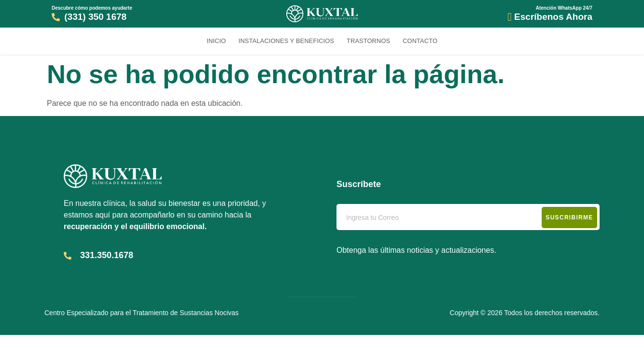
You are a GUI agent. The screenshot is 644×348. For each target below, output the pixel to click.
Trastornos (368, 41)
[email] (468, 217)
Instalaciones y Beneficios (286, 41)
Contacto (420, 41)
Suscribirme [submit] (569, 217)
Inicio (216, 41)
